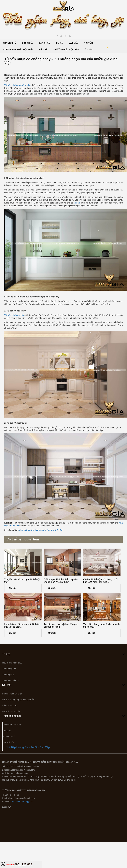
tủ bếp (77, 203)
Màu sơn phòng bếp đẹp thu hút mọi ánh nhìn (41, 530)
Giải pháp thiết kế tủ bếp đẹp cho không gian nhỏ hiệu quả (61, 581)
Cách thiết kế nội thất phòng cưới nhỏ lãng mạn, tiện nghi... (100, 581)
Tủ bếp (6, 654)
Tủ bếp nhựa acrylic (14, 315)
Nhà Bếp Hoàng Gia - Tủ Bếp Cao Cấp (28, 747)
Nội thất (7, 685)
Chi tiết (12, 588)
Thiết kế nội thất (11, 716)
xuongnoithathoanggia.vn (22, 802)
